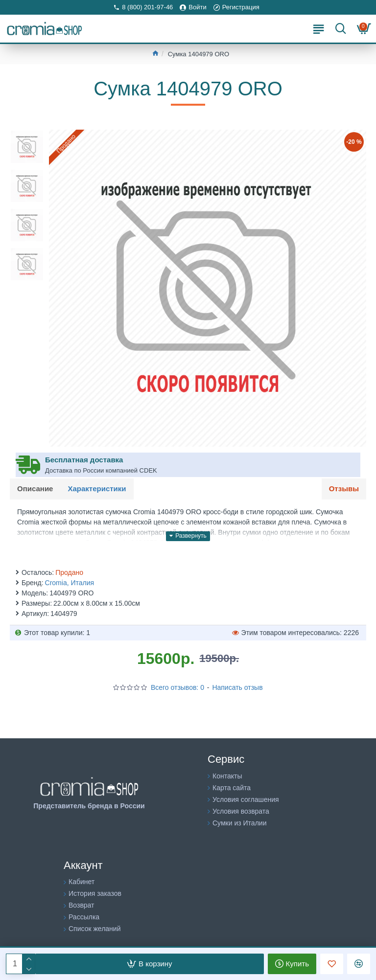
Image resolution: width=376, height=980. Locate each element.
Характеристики (97, 489)
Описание (35, 489)
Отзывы (344, 489)
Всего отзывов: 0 (177, 687)
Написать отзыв (237, 687)
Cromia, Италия (70, 583)
